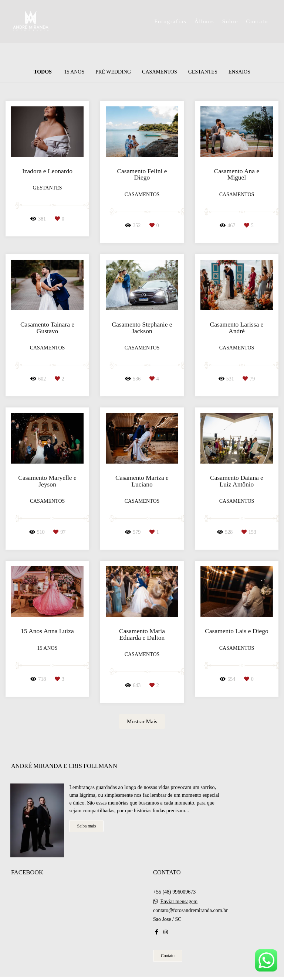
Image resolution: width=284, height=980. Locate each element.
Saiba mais (86, 822)
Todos (43, 72)
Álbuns (204, 21)
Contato (257, 21)
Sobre (230, 21)
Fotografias (170, 21)
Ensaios (239, 72)
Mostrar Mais (142, 721)
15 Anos (74, 72)
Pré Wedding (113, 72)
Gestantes (203, 72)
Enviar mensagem (179, 898)
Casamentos (160, 72)
